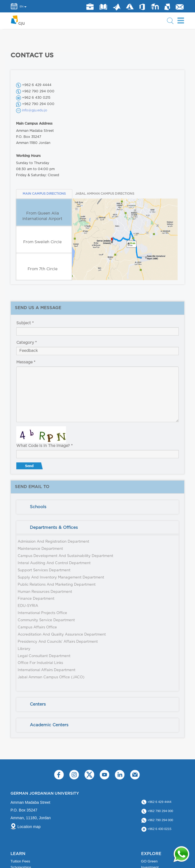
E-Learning (155, 6)
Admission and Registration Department (53, 542)
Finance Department (36, 599)
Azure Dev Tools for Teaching (130, 6)
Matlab (117, 7)
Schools (38, 507)
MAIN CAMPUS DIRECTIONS (44, 194)
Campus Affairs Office (37, 627)
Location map (29, 827)
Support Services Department (44, 570)
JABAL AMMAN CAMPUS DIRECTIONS (102, 194)
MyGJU (168, 6)
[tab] (97, 507)
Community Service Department (46, 620)
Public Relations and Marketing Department (57, 585)
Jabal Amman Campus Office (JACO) (51, 677)
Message (26, 362)
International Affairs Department (47, 670)
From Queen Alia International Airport (42, 216)
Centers (38, 704)
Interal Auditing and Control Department (54, 563)
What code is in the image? (44, 446)
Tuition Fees (20, 861)
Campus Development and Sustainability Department (65, 556)
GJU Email (180, 7)
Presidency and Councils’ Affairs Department (58, 642)
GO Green (149, 861)
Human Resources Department (45, 592)
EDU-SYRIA (28, 606)
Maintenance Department (40, 549)
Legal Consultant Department (44, 656)
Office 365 (142, 7)
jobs (90, 7)
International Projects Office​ (42, 613)
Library (103, 7)
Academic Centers (49, 725)
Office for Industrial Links (40, 663)
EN (22, 7)
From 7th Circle (43, 269)
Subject (25, 323)
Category (27, 343)
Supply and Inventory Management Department (61, 578)
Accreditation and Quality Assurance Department (62, 635)
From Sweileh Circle (42, 242)
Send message (30, 467)
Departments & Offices (54, 528)
